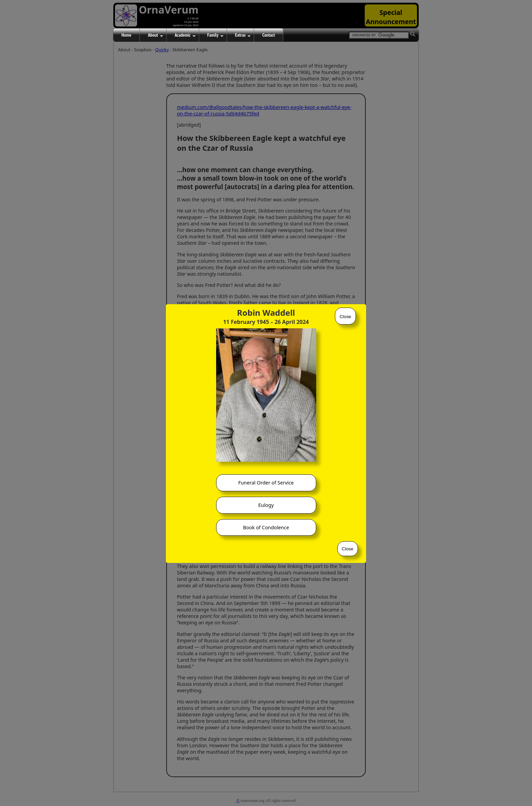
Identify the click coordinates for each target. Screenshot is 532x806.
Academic (185, 35)
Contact (269, 35)
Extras (243, 35)
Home (126, 35)
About (156, 35)
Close (345, 317)
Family (215, 35)
